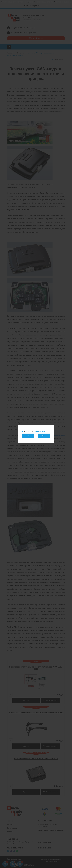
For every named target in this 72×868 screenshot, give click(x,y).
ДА (28, 436)
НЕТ (44, 436)
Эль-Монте (40, 431)
